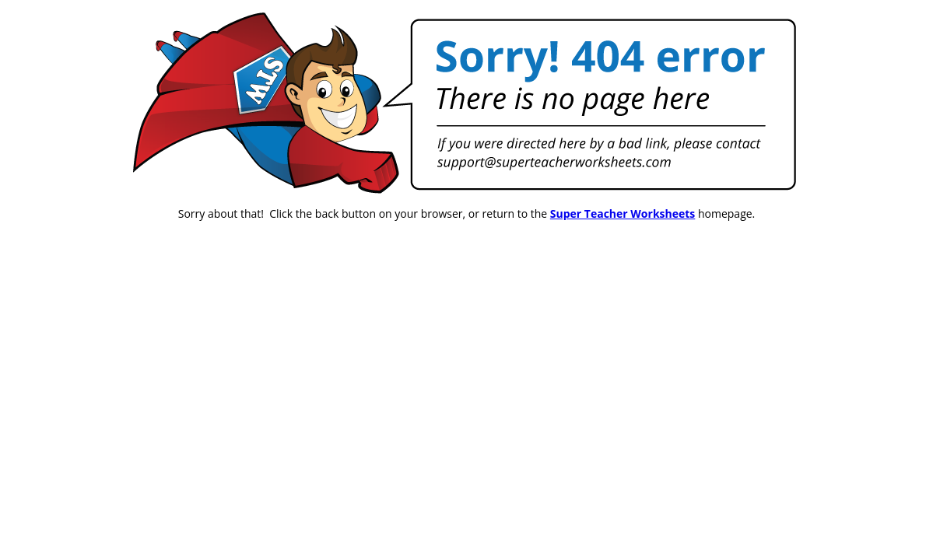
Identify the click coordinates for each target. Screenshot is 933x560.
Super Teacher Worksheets (623, 213)
